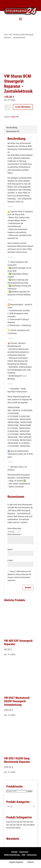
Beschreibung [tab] (12, 127)
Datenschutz (32, 855)
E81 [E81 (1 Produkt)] (8, 825)
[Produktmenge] (7, 107)
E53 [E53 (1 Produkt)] (15, 822)
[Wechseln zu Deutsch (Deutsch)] (30, 862)
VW (10, 35)
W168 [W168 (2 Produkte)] (9, 828)
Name (10, 549)
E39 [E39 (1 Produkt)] (11, 822)
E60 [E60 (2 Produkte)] (18, 822)
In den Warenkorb (23, 107)
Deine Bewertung (15, 528)
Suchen (30, 791)
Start (6, 35)
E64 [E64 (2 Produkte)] (32, 822)
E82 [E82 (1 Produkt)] (11, 825)
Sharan (14, 117)
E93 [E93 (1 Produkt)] (28, 825)
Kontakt (14, 852)
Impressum (24, 852)
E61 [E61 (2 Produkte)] (21, 822)
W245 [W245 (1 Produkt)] (18, 828)
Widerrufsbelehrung (12, 855)
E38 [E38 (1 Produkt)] (8, 822)
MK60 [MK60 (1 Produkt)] (32, 825)
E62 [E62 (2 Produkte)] (25, 822)
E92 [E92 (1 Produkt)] (25, 825)
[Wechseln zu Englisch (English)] (15, 862)
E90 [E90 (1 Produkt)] (18, 825)
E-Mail (11, 560)
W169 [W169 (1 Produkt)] (13, 828)
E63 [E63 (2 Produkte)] (28, 822)
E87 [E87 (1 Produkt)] (15, 825)
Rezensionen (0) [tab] (13, 131)
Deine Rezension (15, 534)
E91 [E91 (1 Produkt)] (21, 825)
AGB (23, 855)
